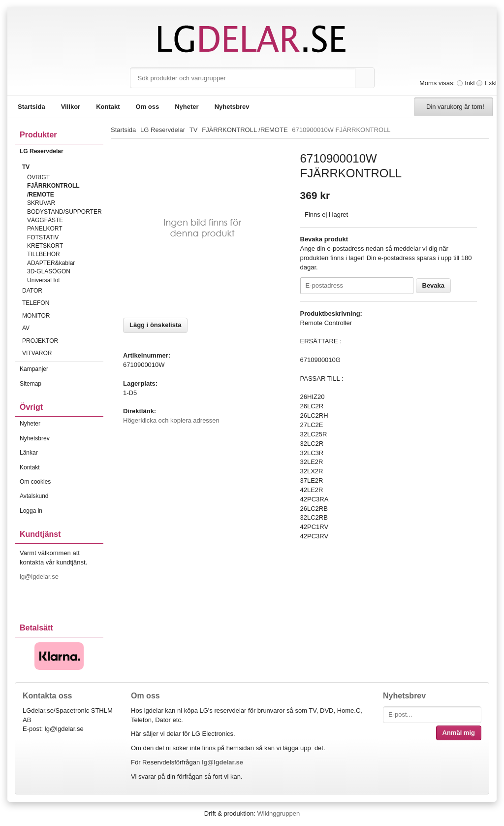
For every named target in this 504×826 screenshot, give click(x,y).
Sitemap (31, 384)
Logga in (31, 511)
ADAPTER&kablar (51, 263)
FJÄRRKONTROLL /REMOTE (53, 190)
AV (63, 328)
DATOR (63, 291)
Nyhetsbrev (232, 107)
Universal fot (44, 280)
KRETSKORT (45, 246)
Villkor (71, 107)
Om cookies (35, 482)
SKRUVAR (41, 203)
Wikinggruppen (278, 813)
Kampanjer (34, 369)
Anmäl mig (459, 733)
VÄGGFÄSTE (45, 220)
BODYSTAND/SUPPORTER (64, 212)
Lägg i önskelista (155, 325)
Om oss (148, 107)
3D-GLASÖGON (49, 271)
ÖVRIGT (38, 177)
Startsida (31, 107)
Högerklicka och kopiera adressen (171, 420)
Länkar (29, 453)
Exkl (490, 83)
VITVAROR (63, 353)
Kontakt (108, 107)
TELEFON (63, 303)
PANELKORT (45, 229)
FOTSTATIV (43, 237)
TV (63, 167)
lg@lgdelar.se (40, 577)
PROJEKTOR (63, 341)
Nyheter (187, 107)
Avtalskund (34, 496)
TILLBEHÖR (44, 254)
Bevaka (434, 285)
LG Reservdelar (62, 151)
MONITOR (63, 316)
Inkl (470, 83)
